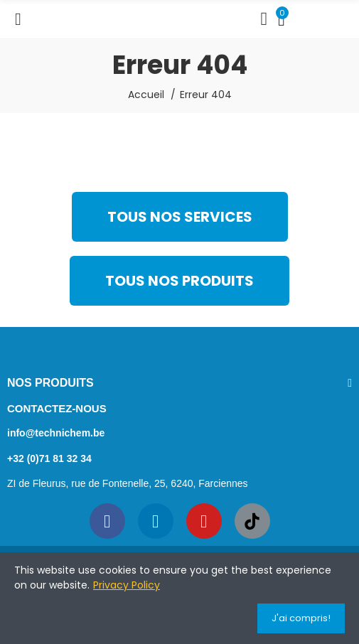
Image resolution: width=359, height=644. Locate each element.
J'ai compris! (301, 618)
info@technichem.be (56, 433)
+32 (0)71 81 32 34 (49, 458)
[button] (180, 217)
